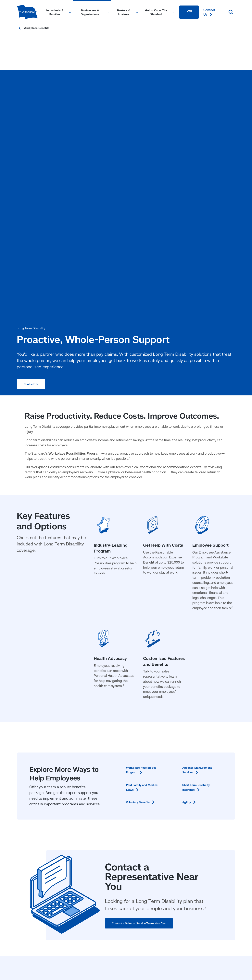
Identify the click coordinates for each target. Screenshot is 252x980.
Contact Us (32, 163)
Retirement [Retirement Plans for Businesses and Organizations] (71, 803)
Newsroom (162, 798)
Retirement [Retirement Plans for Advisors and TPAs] (116, 798)
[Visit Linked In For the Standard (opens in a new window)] (205, 821)
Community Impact (168, 790)
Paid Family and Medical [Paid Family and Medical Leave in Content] (144, 596)
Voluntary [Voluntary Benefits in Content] (143, 611)
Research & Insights (169, 806)
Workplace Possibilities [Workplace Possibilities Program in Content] (143, 578)
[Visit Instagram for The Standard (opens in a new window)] (216, 821)
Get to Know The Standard (174, 782)
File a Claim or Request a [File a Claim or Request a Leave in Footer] (217, 793)
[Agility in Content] (190, 611)
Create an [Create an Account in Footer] (217, 811)
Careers (160, 814)
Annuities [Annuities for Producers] (115, 822)
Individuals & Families (33, 782)
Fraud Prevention (96, 847)
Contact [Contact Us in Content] (209, 12)
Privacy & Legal (123, 847)
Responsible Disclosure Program (58, 847)
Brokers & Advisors (122, 782)
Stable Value (117, 806)
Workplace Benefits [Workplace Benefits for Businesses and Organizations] (76, 795)
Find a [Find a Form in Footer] (212, 803)
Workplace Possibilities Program (75, 262)
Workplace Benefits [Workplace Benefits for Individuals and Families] (31, 803)
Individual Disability (122, 814)
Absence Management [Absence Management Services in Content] (199, 578)
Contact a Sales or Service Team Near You (141, 732)
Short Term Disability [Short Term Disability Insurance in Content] (198, 596)
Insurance (115, 790)
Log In (189, 12)
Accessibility (24, 847)
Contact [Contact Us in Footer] (211, 782)
